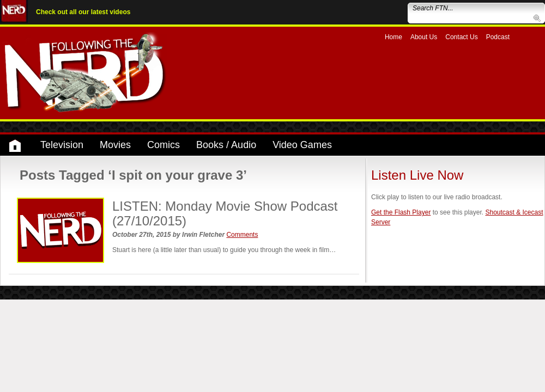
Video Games (302, 145)
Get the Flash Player (401, 212)
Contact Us (461, 37)
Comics (163, 145)
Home (393, 37)
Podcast (498, 37)
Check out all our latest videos (83, 12)
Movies (115, 145)
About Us (424, 37)
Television (62, 145)
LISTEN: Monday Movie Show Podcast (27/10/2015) (225, 213)
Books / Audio (226, 145)
